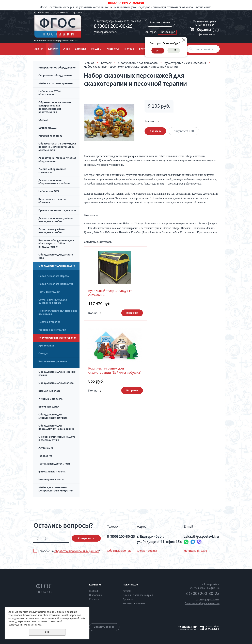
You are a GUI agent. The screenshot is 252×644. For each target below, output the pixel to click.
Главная (38, 49)
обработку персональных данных (77, 551)
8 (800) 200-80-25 (113, 27)
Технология (45, 456)
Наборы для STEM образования (50, 93)
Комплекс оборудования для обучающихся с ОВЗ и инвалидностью (56, 244)
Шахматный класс (49, 391)
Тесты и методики (49, 292)
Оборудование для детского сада (56, 257)
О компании (96, 595)
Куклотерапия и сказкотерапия (57, 338)
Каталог (53, 49)
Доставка (80, 49)
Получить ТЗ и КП (184, 131)
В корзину (155, 131)
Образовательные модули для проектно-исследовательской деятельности (57, 147)
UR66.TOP (188, 627)
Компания (95, 585)
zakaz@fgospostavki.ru (105, 32)
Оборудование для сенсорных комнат (57, 374)
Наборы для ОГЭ (49, 192)
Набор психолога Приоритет (56, 284)
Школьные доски (49, 407)
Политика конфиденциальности (202, 604)
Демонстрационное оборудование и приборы (54, 182)
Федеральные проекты (52, 472)
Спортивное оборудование (55, 76)
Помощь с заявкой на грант (138, 595)
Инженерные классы (51, 480)
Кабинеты (113, 49)
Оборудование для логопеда (56, 383)
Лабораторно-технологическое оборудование (57, 160)
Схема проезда (147, 551)
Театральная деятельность (54, 464)
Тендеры (96, 49)
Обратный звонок (119, 551)
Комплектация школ (134, 604)
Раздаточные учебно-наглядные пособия (52, 231)
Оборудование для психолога (57, 266)
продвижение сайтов (187, 629)
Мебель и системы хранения (56, 84)
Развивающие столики (52, 330)
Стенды (43, 120)
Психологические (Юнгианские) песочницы (58, 313)
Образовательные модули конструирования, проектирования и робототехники (55, 108)
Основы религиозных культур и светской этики (57, 439)
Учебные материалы (51, 399)
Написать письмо (195, 551)
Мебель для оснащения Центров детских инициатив (56, 489)
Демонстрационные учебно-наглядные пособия (56, 220)
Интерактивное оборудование (57, 68)
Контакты (94, 600)
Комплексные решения (53, 362)
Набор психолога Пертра (54, 276)
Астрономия (46, 448)
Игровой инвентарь (50, 136)
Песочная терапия (49, 322)
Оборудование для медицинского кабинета (53, 417)
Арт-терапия (46, 346)
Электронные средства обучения (52, 201)
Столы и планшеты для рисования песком (53, 302)
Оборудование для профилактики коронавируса (56, 428)
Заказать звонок (160, 23)
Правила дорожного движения (57, 211)
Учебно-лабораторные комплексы (52, 171)
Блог (142, 49)
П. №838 (129, 49)
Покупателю (130, 585)
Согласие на (69, 551)
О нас (66, 49)
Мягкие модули (48, 128)
